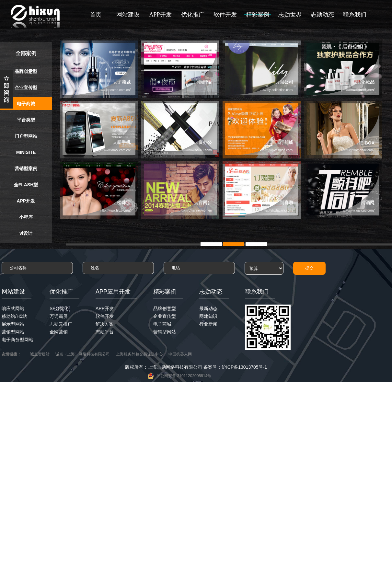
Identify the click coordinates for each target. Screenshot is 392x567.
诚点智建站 (40, 354)
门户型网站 (26, 136)
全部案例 (26, 53)
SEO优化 (59, 308)
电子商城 (26, 104)
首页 (96, 15)
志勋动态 (322, 15)
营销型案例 (26, 168)
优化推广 (193, 15)
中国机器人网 (180, 354)
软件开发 (225, 15)
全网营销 (59, 332)
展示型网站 (13, 324)
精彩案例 (258, 15)
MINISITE (26, 152)
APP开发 (160, 15)
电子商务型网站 (17, 340)
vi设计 (26, 233)
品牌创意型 (26, 71)
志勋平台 (105, 332)
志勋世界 (290, 15)
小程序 (26, 217)
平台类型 (26, 120)
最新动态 (208, 308)
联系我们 (355, 15)
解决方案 (105, 324)
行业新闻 (208, 324)
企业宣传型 (26, 87)
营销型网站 (13, 332)
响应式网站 (13, 308)
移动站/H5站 (14, 316)
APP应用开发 (113, 292)
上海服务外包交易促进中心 (139, 354)
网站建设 (128, 15)
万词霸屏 (59, 316)
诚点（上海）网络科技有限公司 (83, 354)
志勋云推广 (61, 324)
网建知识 (208, 316)
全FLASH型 (26, 185)
